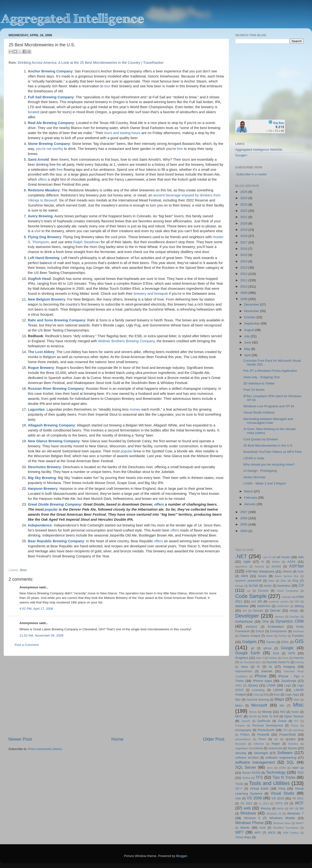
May (248, 349)
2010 (244, 286)
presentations (243, 739)
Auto (301, 572)
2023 (244, 204)
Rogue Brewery (41, 368)
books (268, 586)
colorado (287, 597)
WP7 (239, 832)
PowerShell (288, 735)
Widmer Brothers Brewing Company (126, 341)
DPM (266, 622)
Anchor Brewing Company (50, 71)
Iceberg (299, 662)
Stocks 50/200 (251, 773)
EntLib (260, 631)
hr (261, 662)
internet (267, 671)
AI (262, 562)
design (294, 611)
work (263, 828)
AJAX (291, 562)
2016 (244, 249)
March (249, 491)
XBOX (272, 833)
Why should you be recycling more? (269, 464)
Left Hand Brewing (44, 258)
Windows (248, 813)
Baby (271, 581)
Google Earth (248, 653)
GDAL (285, 642)
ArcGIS (276, 567)
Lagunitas (36, 409)
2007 (244, 512)
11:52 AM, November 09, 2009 (41, 635)
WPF (258, 833)
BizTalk (253, 586)
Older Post (214, 739)
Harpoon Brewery (43, 489)
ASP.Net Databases (260, 571)
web (247, 808)
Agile (247, 562)
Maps (279, 699)
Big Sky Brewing (42, 478)
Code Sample (251, 596)
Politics (245, 735)
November (252, 311)
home (285, 658)
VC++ (239, 789)
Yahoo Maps (243, 837)
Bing (295, 581)
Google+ (241, 155)
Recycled (240, 744)
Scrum (292, 748)
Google (287, 648)
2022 (244, 211)
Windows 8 (252, 818)
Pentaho (240, 726)
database (242, 606)
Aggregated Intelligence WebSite (259, 150)
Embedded (276, 627)
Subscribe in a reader (252, 174)
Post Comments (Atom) (45, 749)
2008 (244, 299)
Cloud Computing (288, 591)
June (248, 342)
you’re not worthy (50, 149)
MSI (283, 712)
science (258, 748)
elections (252, 627)
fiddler (269, 636)
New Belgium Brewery (47, 299)
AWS (244, 576)
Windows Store (282, 823)
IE (258, 667)
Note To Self (270, 716)
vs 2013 (264, 803)
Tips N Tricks (284, 777)
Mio (282, 706)
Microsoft (259, 705)
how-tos (299, 658)
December (252, 304)
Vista (282, 788)
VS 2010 (278, 798)
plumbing (298, 730)
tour (107, 86)
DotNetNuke (244, 622)
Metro (239, 706)
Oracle (282, 721)
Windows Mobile (282, 818)
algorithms (241, 567)
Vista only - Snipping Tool (261, 377)
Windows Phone (249, 823)
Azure (262, 576)
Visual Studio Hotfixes (259, 412)
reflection (259, 744)
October (250, 317)
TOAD (239, 784)
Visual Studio (282, 793)
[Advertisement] (117, 696)
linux (277, 695)
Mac (238, 700)
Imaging (289, 667)
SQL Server (246, 767)
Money (267, 712)
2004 (244, 531)
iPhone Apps (262, 681)
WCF (299, 803)
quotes (291, 739)
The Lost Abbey (41, 352)
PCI (296, 721)
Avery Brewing (40, 216)
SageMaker (242, 748)
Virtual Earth (259, 788)
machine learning (258, 700)
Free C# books (254, 390)
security (241, 753)
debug (299, 606)
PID (285, 730)
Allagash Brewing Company (51, 425)
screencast (275, 748)
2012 (244, 274)
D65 (297, 602)
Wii (302, 809)
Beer (23, 570)
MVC (239, 716)
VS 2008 (254, 798)
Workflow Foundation (286, 828)
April (248, 355)
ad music (283, 557)
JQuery (253, 685)
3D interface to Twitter (259, 383)
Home (117, 739)
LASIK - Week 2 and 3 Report (265, 483)
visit (37, 231)
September (252, 323)
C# (301, 585)
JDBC (239, 685)
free (180, 149)
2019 (244, 230)
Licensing (258, 690)
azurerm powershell (248, 581)
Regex (276, 744)
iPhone (261, 676)
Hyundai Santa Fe (278, 662)
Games (271, 642)
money (135, 409)
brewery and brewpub (151, 294)
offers (42, 179)
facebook (298, 631)
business (284, 586)
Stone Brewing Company (49, 144)
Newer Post (20, 739)
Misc (298, 705)
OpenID (246, 721)
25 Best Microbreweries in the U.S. (268, 446)
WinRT (300, 823)
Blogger (182, 856)
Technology (276, 772)
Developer (247, 616)
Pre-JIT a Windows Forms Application (270, 371)
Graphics (242, 658)
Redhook (36, 336)
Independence (40, 525)
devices (279, 617)
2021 (244, 217)
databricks (264, 606)
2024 (244, 198)
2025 (244, 192)
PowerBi (263, 735)
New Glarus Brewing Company (54, 441)
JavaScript (289, 681)
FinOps (283, 636)
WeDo (280, 809)
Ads (301, 557)
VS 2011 (298, 798)
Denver (275, 611)
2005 (244, 524)
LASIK (271, 685)
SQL (290, 762)
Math (297, 700)
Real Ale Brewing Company (51, 123)
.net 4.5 (267, 557)
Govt (276, 653)
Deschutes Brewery (44, 467)
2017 (244, 242)
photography (243, 730)
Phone (295, 726)
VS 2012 (246, 803)
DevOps (294, 617)
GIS (299, 641)
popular (127, 451)
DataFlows (283, 606)
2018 (244, 236)
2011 (244, 280)
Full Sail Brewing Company (51, 97)
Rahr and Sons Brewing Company (57, 320)
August (250, 330)
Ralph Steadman (87, 242)
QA (276, 739)
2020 (244, 223)
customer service (279, 602)
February (251, 498)
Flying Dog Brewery (45, 237)
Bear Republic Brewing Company (56, 541)
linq (266, 695)
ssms (270, 768)
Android (259, 567)
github (267, 648)
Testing (246, 778)
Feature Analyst (250, 636)
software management (255, 762)
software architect (247, 758)
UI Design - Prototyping (260, 471)
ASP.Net (296, 566)
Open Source (294, 716)
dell (245, 611)
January (250, 504)
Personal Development (268, 726)
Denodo (258, 611)
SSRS (282, 768)
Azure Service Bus (287, 576)
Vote (238, 798)
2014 (244, 261)
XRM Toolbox (291, 833)
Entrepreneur (279, 631)
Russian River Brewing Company (56, 389)
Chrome (263, 591)
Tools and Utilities (269, 783)
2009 (244, 293)
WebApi (266, 809)
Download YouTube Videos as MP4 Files (273, 452)
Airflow (276, 562)
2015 (244, 255)
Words (245, 828)
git (252, 648)
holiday (273, 658)
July (247, 336)
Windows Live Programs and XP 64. (269, 406)
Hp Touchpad (247, 662)
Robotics (293, 744)
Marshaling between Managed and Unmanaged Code (268, 421)
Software (285, 753)
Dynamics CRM (290, 621)
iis (271, 667)
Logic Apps (292, 695)
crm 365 (257, 602)
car (249, 591)
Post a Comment (27, 645)
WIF (292, 809)
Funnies (298, 636)
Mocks (253, 712)
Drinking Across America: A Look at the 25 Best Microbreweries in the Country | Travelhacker (91, 63)
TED (300, 773)
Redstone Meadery (44, 190)
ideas (244, 667)
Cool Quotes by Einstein (261, 439)
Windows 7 (295, 813)
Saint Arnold (38, 159)
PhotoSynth (266, 730)
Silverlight (261, 753)
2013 (244, 268)
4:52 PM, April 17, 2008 (36, 609)
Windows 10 (274, 814)
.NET (241, 556)
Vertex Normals (254, 477)
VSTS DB (281, 803)
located (34, 112)
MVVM (253, 716)
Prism (262, 739)
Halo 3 (260, 658)
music (295, 712)
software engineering (281, 758)
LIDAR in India (254, 458)
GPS (292, 653)
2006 (244, 518)
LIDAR (278, 690)
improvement (244, 671)
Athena (287, 572)
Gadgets (249, 642)
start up (298, 768)
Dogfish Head (39, 279)
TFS (259, 777)
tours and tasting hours (122, 133)
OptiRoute (264, 721)
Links (256, 695)
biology (239, 586)
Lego (288, 685)
